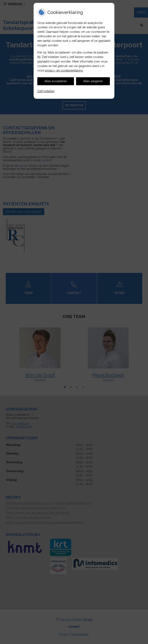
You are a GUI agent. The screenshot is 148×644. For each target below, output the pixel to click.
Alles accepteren (56, 81)
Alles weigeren (93, 81)
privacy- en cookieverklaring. (64, 70)
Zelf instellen (46, 91)
